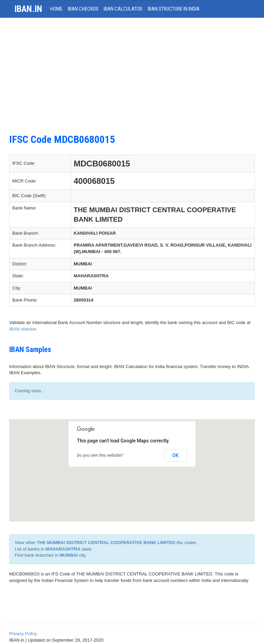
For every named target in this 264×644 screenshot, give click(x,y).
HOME (56, 9)
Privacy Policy (23, 634)
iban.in (28, 9)
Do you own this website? (100, 455)
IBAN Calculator (123, 9)
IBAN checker (23, 329)
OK (175, 455)
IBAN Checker (83, 9)
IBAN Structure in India (174, 9)
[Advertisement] (132, 79)
